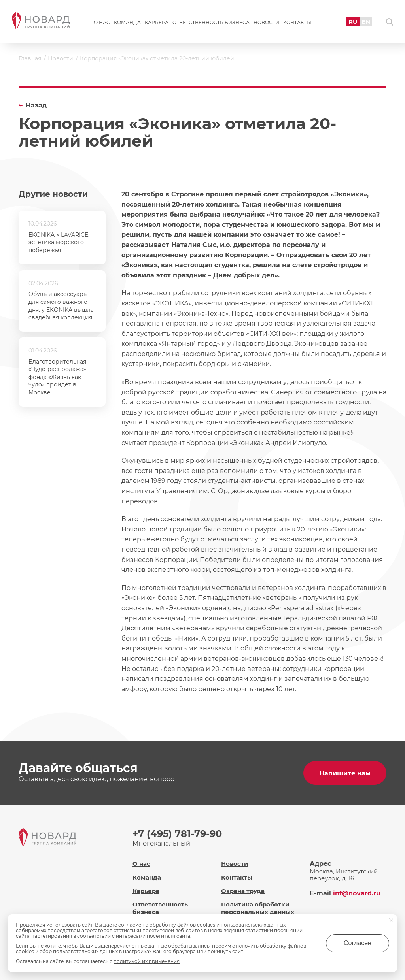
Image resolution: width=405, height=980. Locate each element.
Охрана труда (243, 891)
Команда (127, 22)
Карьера (157, 22)
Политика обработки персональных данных (258, 908)
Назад (36, 105)
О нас (102, 22)
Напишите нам (345, 773)
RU (353, 22)
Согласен (358, 943)
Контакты (297, 22)
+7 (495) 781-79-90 (177, 834)
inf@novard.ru (357, 893)
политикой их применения (147, 961)
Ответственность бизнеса (211, 22)
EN (366, 22)
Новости (266, 22)
